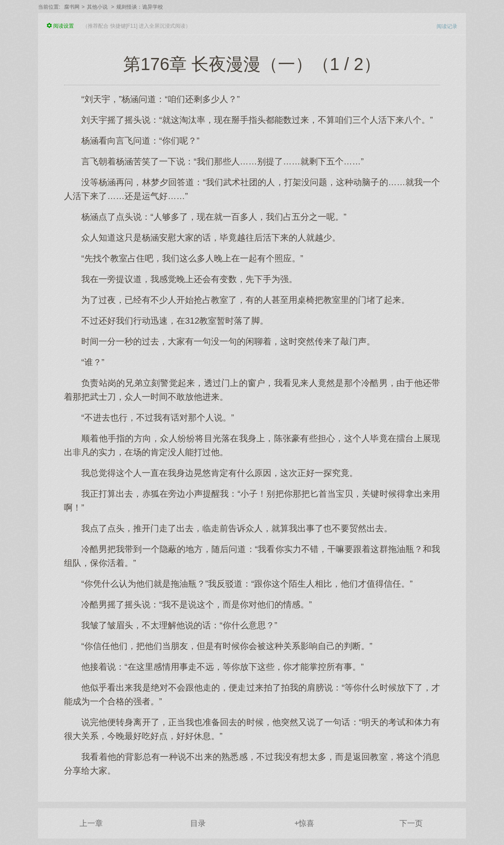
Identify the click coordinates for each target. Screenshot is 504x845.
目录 (198, 823)
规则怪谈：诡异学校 (140, 7)
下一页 (411, 823)
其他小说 (97, 7)
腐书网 (72, 7)
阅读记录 (447, 26)
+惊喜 (305, 823)
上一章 (91, 823)
